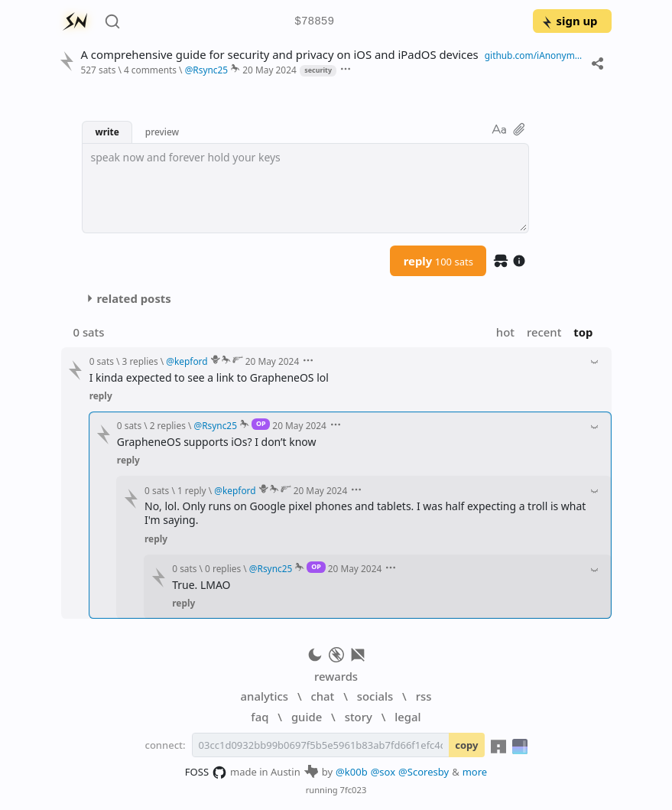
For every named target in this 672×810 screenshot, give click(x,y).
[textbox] (305, 188)
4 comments (150, 70)
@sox (383, 772)
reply (438, 261)
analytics (265, 696)
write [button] (107, 132)
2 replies (168, 425)
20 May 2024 (269, 70)
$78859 (314, 22)
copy (466, 745)
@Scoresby (424, 772)
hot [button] (505, 332)
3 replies (140, 361)
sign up (569, 21)
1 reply (192, 490)
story (359, 717)
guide (307, 717)
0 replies (223, 568)
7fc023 (354, 790)
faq (260, 717)
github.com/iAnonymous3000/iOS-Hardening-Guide (534, 55)
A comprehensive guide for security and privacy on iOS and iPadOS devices (279, 55)
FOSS (206, 773)
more (475, 772)
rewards (336, 676)
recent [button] (544, 332)
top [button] (583, 332)
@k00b (352, 772)
